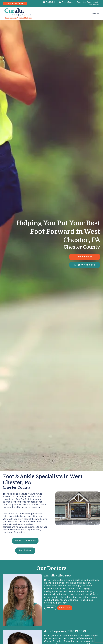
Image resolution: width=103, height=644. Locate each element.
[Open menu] (96, 13)
